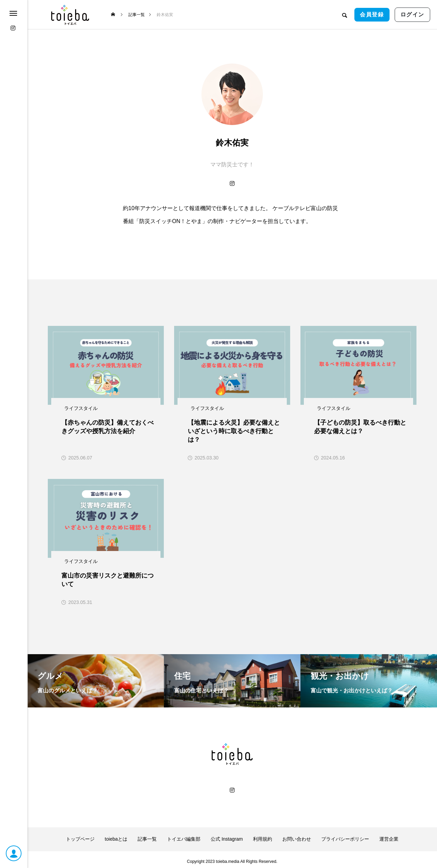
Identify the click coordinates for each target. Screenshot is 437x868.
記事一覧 (147, 835)
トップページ (80, 835)
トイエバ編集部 (184, 835)
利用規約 (263, 835)
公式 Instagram (227, 835)
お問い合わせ (297, 835)
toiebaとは (116, 835)
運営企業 (389, 835)
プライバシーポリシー (345, 835)
